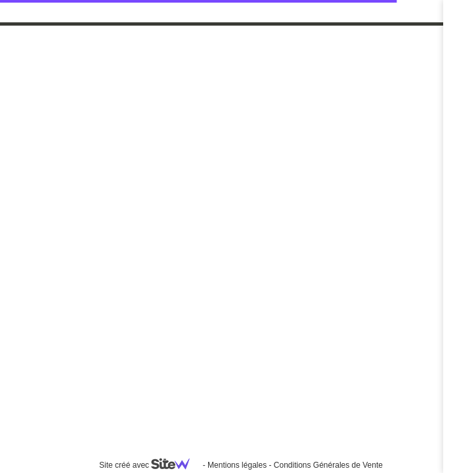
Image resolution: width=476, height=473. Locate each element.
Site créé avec (150, 465)
